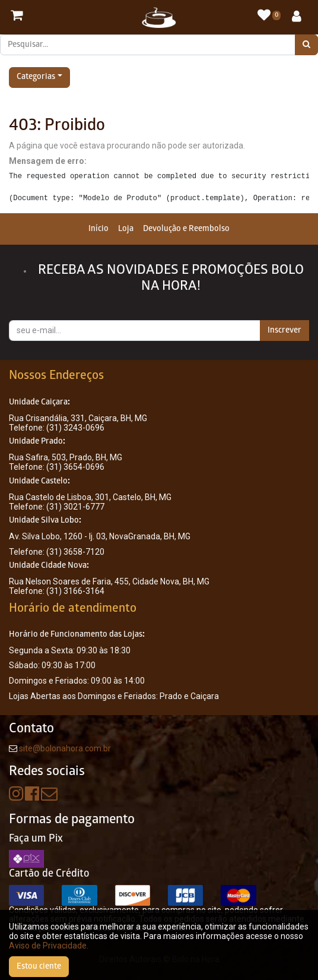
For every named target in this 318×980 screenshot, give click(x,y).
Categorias (36, 78)
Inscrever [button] (284, 331)
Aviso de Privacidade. (49, 946)
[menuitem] (98, 229)
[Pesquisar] (306, 45)
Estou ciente (39, 967)
